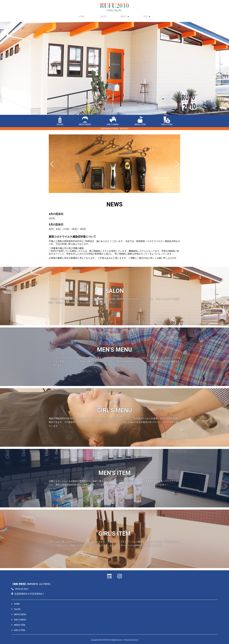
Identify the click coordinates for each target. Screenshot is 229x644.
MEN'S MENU (85, 121)
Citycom (135, 640)
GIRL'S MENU (113, 121)
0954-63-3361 (20, 589)
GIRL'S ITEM (167, 121)
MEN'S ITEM (140, 121)
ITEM (147, 17)
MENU (125, 17)
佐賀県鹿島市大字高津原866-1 (28, 594)
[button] (52, 164)
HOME (82, 17)
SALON (104, 17)
